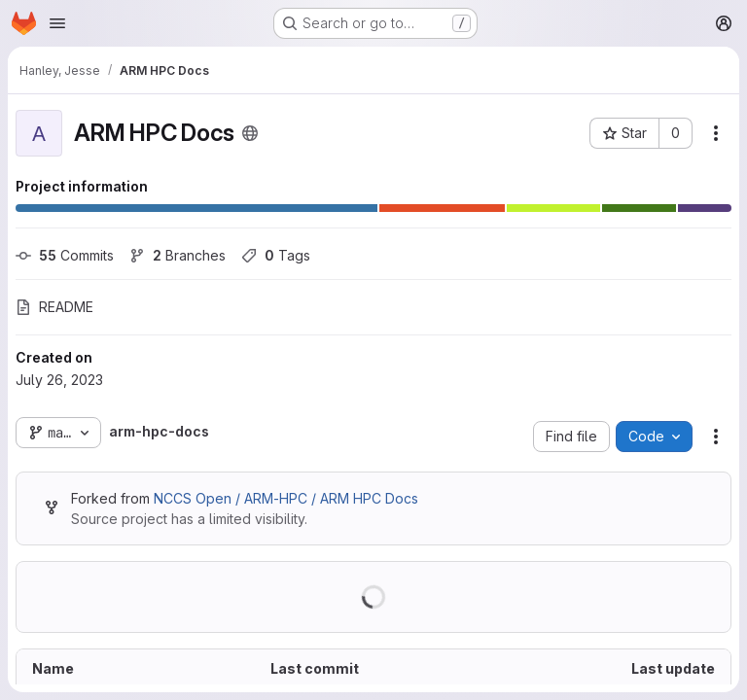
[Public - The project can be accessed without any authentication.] (250, 133)
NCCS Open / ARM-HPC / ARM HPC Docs (286, 498)
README (54, 307)
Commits (65, 255)
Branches (178, 255)
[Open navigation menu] (57, 23)
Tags (276, 255)
